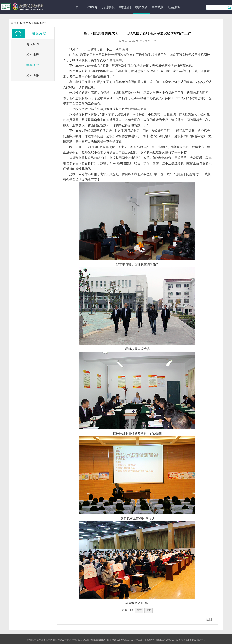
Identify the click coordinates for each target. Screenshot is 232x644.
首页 (76, 7)
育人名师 (33, 44)
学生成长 (158, 7)
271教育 (92, 7)
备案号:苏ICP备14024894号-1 (191, 640)
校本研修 (33, 75)
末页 (148, 610)
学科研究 (40, 23)
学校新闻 (125, 7)
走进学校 (108, 7)
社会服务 (174, 7)
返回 (209, 619)
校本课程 (33, 55)
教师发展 (141, 7)
